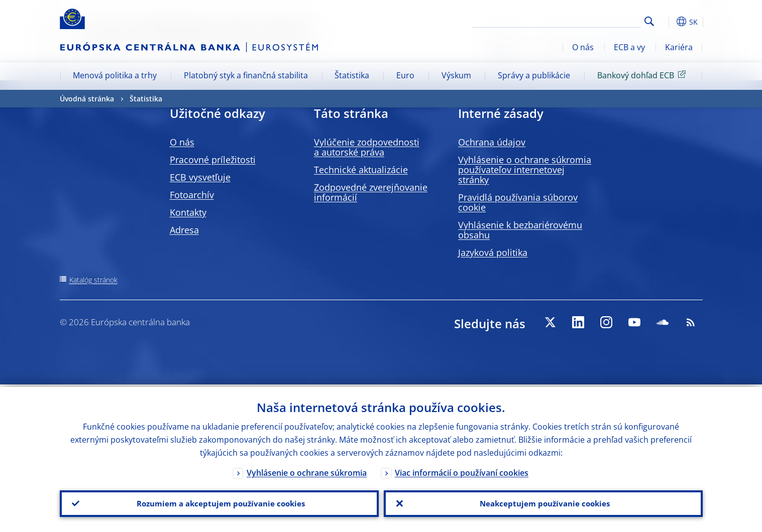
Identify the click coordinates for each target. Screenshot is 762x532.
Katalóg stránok (93, 280)
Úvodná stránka (87, 99)
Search (649, 21)
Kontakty (188, 212)
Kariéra (679, 47)
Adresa (184, 230)
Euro (405, 75)
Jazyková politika (493, 252)
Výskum (456, 75)
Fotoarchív (192, 195)
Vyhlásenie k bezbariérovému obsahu (520, 230)
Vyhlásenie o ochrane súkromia (307, 470)
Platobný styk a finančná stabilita (246, 75)
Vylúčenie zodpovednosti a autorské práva (367, 147)
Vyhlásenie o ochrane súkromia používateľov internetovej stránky (525, 170)
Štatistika (352, 75)
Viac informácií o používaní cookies (462, 470)
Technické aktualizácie (361, 170)
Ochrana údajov (492, 142)
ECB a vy (629, 47)
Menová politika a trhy (115, 75)
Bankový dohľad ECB (643, 75)
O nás (583, 47)
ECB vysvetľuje (200, 177)
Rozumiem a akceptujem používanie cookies (219, 502)
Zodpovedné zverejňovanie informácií (371, 192)
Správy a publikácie (534, 75)
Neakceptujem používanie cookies (543, 502)
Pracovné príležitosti (213, 160)
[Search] (591, 20)
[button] (668, 22)
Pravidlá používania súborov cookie (518, 202)
